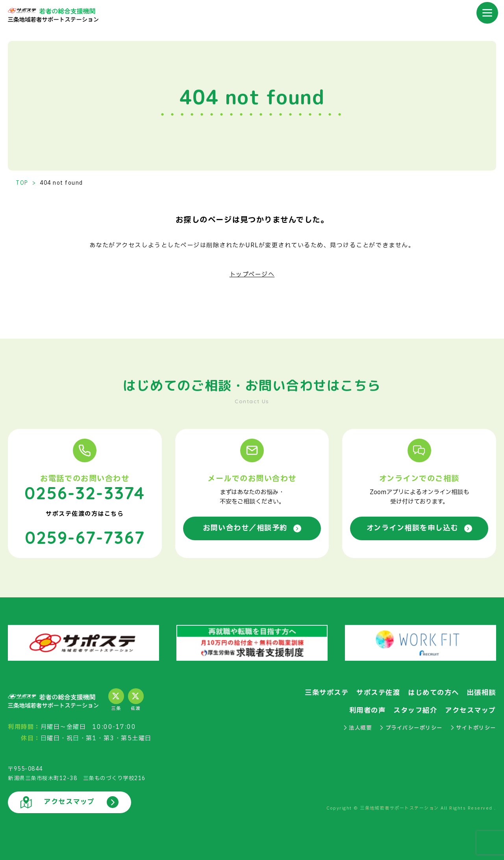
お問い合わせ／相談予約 (252, 528)
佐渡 (136, 700)
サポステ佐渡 (378, 693)
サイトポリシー (473, 727)
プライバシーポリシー (411, 727)
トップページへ (252, 275)
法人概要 (358, 727)
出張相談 (482, 693)
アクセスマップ (471, 710)
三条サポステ (327, 693)
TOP (22, 183)
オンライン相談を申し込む (419, 528)
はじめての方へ (434, 693)
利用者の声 (368, 710)
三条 (116, 700)
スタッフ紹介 (415, 710)
